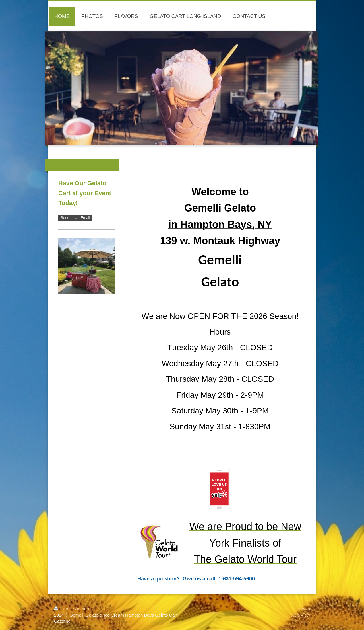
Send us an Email (75, 218)
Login (305, 609)
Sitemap (81, 609)
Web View (300, 615)
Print (62, 609)
